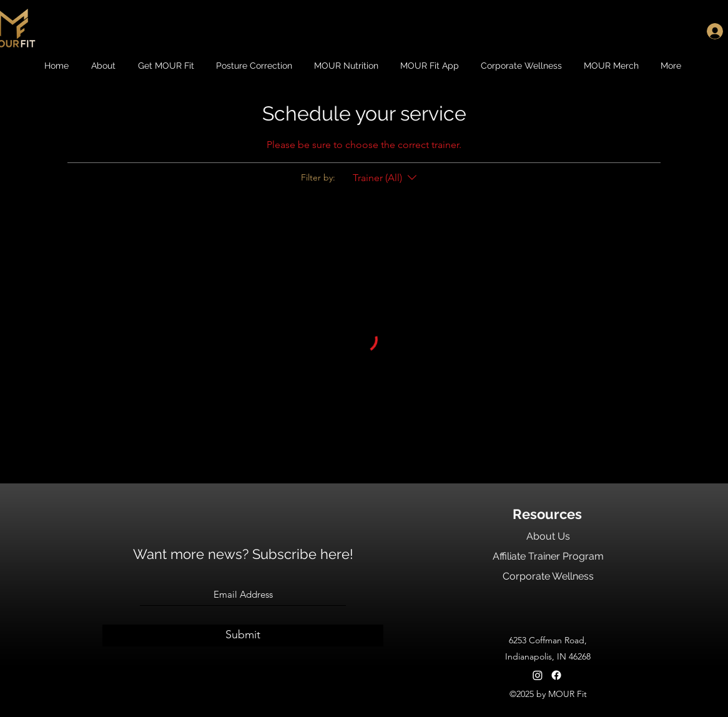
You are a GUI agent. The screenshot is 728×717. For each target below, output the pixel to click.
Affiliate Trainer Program (548, 556)
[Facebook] (556, 675)
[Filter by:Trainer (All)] (386, 178)
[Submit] (243, 635)
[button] (105, 66)
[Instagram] (538, 675)
